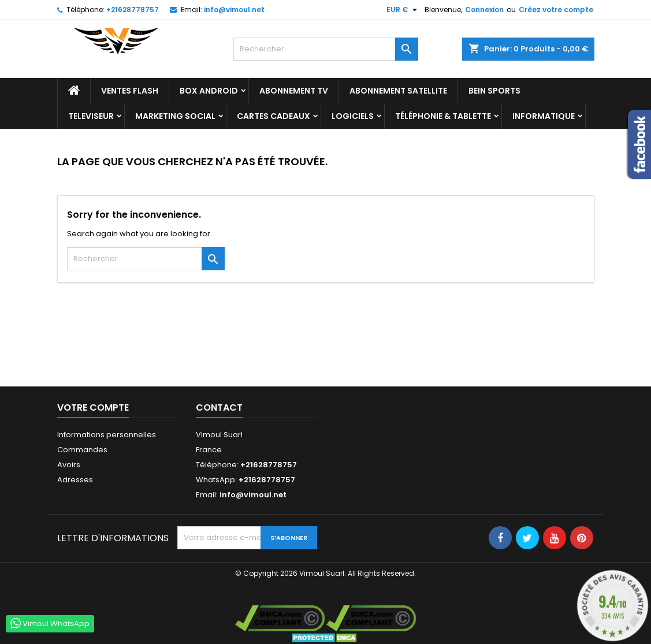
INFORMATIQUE (544, 116)
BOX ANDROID (209, 91)
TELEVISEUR (91, 116)
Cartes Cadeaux (274, 116)
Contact (219, 407)
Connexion (484, 10)
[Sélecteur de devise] (403, 10)
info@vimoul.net (234, 10)
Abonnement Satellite (398, 91)
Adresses (75, 480)
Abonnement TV (294, 91)
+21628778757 (133, 10)
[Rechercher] (326, 49)
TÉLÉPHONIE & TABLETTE (443, 116)
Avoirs (69, 465)
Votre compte (93, 407)
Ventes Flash (130, 91)
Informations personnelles (107, 435)
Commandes (82, 450)
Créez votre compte (556, 10)
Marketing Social (175, 116)
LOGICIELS (353, 116)
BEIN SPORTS (494, 91)
